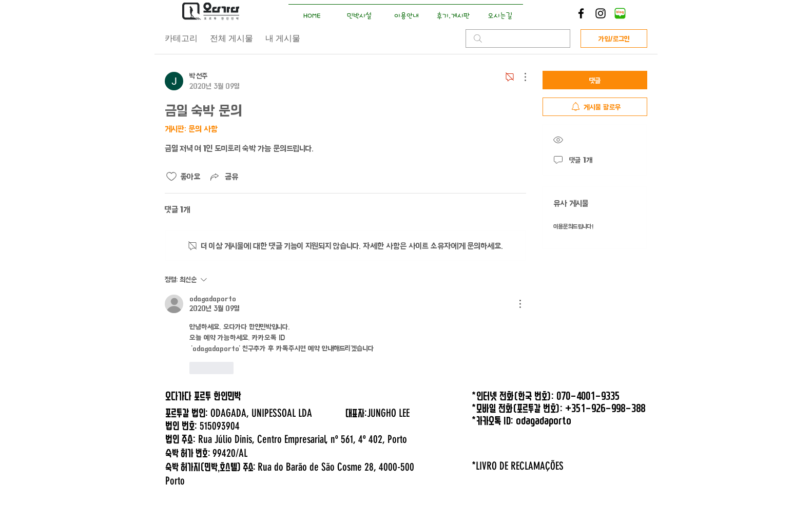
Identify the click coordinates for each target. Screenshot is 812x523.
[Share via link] (223, 177)
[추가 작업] (520, 77)
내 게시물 (283, 38)
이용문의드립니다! (574, 227)
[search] (518, 38)
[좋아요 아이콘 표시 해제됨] (171, 177)
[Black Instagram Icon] (601, 13)
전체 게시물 (231, 38)
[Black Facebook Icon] (581, 13)
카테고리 (181, 38)
